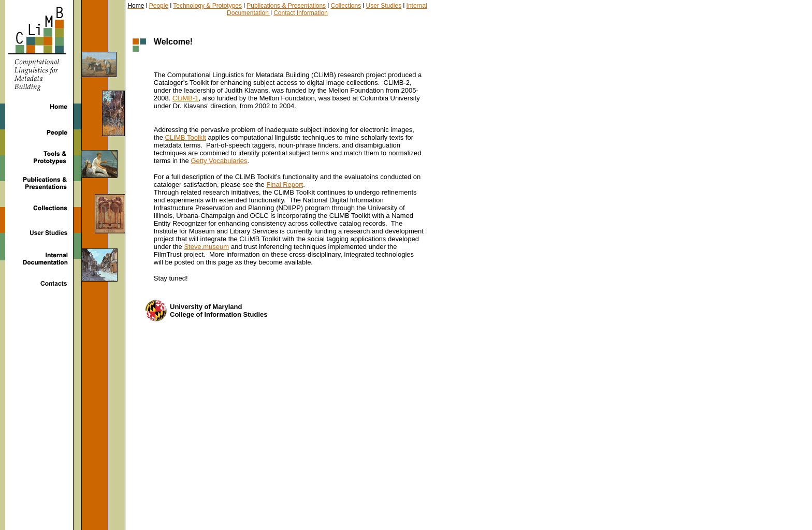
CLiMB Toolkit (186, 137)
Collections (346, 6)
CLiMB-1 (186, 98)
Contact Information (301, 13)
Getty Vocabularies (219, 161)
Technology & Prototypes (207, 6)
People (159, 6)
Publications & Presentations (286, 6)
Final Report (285, 185)
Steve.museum (206, 247)
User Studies (384, 6)
